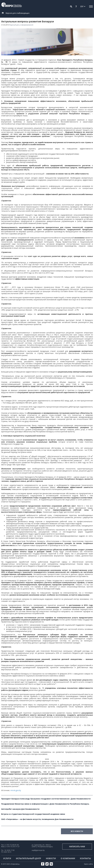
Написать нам (77, 847)
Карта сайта (88, 864)
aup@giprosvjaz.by (38, 850)
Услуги (7, 858)
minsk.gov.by (16, 790)
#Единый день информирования (21, 25)
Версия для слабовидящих (18, 13)
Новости (51, 858)
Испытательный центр (28, 858)
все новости (77, 831)
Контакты (85, 858)
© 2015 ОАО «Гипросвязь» (11, 864)
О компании (68, 858)
